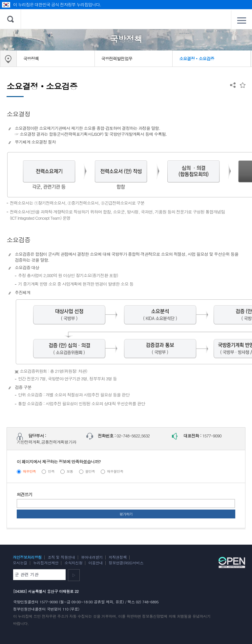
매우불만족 (115, 471)
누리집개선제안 (46, 563)
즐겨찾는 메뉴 (243, 85)
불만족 (90, 471)
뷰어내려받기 (92, 557)
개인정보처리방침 (27, 557)
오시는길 (20, 563)
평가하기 (126, 514)
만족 (51, 471)
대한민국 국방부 (126, 19)
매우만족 (30, 471)
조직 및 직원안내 (61, 557)
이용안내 (95, 563)
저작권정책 (118, 557)
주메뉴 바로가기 (0, 0)
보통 (70, 471)
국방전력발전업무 (117, 59)
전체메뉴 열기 (241, 20)
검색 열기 (10, 19)
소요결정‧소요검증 (197, 59)
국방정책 (31, 59)
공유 (233, 85)
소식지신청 (73, 563)
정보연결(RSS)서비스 (126, 563)
